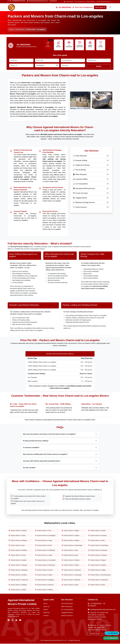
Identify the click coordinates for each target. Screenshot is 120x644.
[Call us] (29, 45)
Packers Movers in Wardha (71, 560)
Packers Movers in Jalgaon (71, 541)
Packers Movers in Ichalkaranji (45, 551)
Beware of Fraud (91, 2)
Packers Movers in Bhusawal (98, 551)
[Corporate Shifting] (91, 179)
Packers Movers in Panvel (17, 555)
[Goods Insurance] (91, 207)
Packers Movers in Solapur (71, 536)
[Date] (47, 66)
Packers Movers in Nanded (18, 560)
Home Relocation (48, 46)
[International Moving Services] (91, 189)
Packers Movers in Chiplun (17, 590)
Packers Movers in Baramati (44, 585)
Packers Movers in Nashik (97, 531)
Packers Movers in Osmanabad (45, 560)
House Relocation (67, 604)
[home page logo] (11, 7)
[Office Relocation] (91, 175)
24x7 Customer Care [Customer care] (80, 2)
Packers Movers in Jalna (70, 551)
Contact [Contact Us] (46, 616)
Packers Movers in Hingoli (70, 565)
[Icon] (48, 43)
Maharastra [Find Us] (54, 1)
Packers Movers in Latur (17, 546)
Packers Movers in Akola (96, 541)
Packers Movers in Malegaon (45, 580)
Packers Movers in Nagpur (70, 531)
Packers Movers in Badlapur (18, 585)
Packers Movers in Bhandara (18, 570)
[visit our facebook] (9, 621)
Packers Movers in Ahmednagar (72, 546)
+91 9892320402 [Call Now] (64, 7)
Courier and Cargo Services (80, 46)
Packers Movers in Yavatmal (97, 555)
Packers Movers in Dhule (43, 546)
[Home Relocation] (91, 156)
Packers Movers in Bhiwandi (71, 580)
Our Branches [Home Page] (20, 29)
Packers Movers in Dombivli (18, 575)
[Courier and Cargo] (91, 193)
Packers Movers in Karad (97, 585)
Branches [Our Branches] (46, 613)
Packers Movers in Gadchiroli (71, 570)
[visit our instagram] (13, 621)
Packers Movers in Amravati (97, 536)
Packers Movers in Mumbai (18, 531)
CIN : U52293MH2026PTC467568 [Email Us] (17, 1)
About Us (46, 607)
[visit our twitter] (17, 621)
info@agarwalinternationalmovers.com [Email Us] (38, 1)
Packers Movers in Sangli (44, 541)
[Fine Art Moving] (91, 170)
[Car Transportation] (91, 184)
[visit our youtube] (20, 621)
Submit (99, 66)
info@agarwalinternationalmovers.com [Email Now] (100, 610)
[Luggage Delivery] (91, 198)
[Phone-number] (11, 46)
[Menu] (110, 7)
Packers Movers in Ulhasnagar (72, 575)
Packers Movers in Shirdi (70, 585)
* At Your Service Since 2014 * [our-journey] (103, 2)
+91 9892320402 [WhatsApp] (111, 638)
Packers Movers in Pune (43, 531)
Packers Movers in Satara (44, 555)
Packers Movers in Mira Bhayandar (99, 575)
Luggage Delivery (90, 46)
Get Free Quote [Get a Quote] (95, 634)
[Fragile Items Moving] (91, 165)
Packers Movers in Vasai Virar (18, 580)
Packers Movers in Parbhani (18, 551)
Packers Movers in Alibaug (44, 590)
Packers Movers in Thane (17, 536)
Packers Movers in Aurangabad (45, 536)
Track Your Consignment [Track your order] (82, 7)
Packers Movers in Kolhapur (18, 541)
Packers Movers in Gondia (44, 570)
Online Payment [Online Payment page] (69, 2)
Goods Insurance (101, 46)
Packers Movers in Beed (70, 555)
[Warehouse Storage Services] (91, 203)
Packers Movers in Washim (97, 565)
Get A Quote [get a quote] (100, 7)
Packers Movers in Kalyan (44, 575)
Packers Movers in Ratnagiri (18, 565)
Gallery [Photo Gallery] (46, 610)
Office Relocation (58, 46)
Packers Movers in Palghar (97, 570)
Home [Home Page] (11, 29)
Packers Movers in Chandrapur (98, 546)
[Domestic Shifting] (91, 161)
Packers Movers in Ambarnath (98, 580)
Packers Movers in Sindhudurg (45, 565)
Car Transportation (69, 46)
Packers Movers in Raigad (97, 560)
